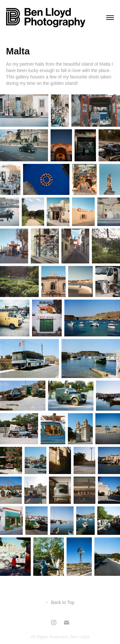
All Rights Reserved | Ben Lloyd (60, 637)
